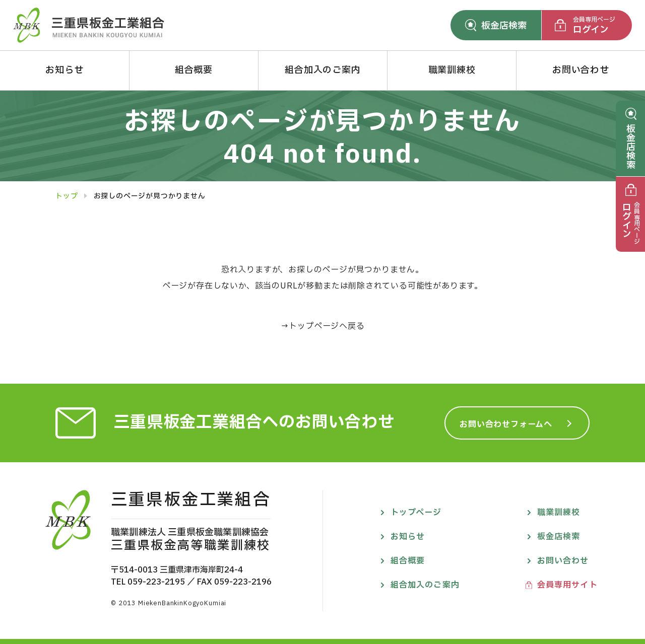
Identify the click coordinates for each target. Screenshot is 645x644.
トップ (67, 196)
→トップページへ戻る (323, 326)
